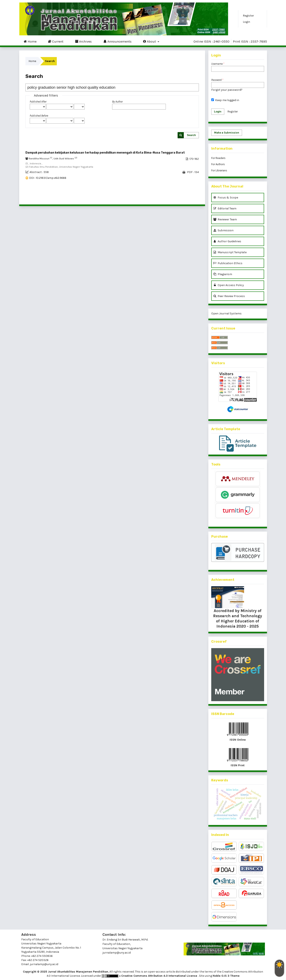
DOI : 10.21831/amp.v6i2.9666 (48, 178)
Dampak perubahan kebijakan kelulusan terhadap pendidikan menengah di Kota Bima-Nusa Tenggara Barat (105, 153)
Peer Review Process (229, 296)
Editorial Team (225, 208)
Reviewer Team (225, 219)
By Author (117, 102)
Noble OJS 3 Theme (226, 976)
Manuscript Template (230, 252)
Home (30, 41)
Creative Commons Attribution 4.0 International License (160, 976)
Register (248, 16)
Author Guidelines (227, 241)
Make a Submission (227, 133)
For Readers (218, 158)
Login (246, 22)
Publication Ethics (228, 263)
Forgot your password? (227, 90)
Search (191, 135)
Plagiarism (223, 274)
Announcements (117, 41)
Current (56, 41)
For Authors (218, 164)
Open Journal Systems (226, 313)
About (150, 41)
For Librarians (219, 170)
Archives (83, 41)
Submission (223, 230)
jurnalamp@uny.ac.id (117, 953)
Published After (38, 102)
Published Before (39, 116)
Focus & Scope (226, 198)
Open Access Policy (229, 285)
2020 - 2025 (247, 626)
